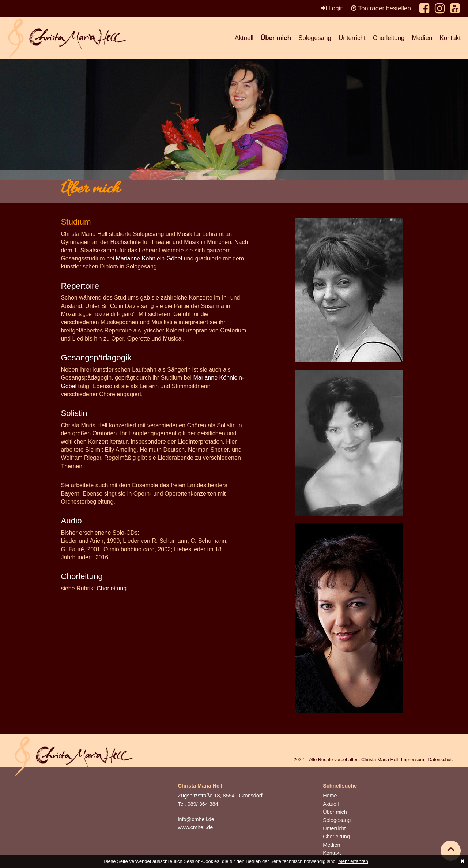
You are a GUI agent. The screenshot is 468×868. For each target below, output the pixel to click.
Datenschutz (441, 760)
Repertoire (80, 286)
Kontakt (450, 38)
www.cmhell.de (195, 827)
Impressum (413, 760)
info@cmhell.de (196, 819)
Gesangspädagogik (96, 358)
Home (330, 796)
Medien (422, 38)
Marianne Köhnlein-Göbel (149, 258)
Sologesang (315, 38)
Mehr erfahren (353, 861)
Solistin (74, 413)
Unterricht (352, 38)
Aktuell (244, 38)
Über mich (276, 38)
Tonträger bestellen (381, 8)
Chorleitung (389, 38)
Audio (71, 521)
